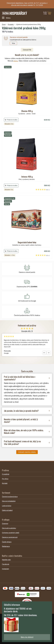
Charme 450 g (27, 111)
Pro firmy (5, 479)
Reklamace (6, 546)
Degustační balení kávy (27, 242)
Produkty (11, 24)
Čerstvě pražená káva (10, 497)
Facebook (6, 564)
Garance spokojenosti (10, 537)
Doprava (5, 524)
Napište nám (6, 560)
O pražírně (6, 474)
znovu (16, 61)
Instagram (5, 569)
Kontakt (5, 483)
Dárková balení (7, 510)
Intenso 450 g (27, 177)
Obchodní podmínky (9, 528)
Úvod (4, 24)
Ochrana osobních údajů (11, 533)
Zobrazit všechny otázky (27, 452)
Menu (6, 18)
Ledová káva (7, 506)
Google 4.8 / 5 (27, 331)
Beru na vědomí (27, 637)
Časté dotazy (7, 542)
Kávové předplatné (9, 501)
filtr (27, 50)
